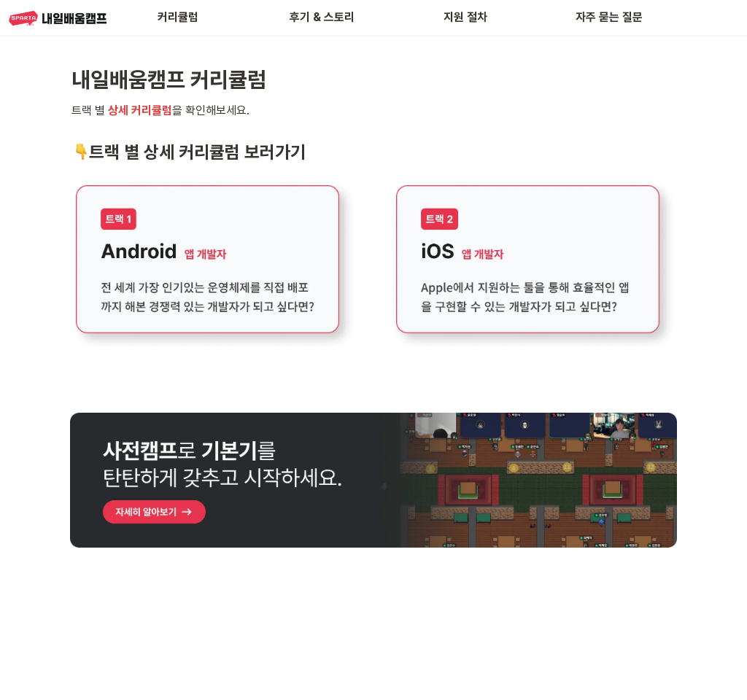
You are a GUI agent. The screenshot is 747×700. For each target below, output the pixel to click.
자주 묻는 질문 (609, 17)
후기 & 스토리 (322, 17)
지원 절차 (465, 17)
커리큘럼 (178, 17)
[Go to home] (58, 17)
